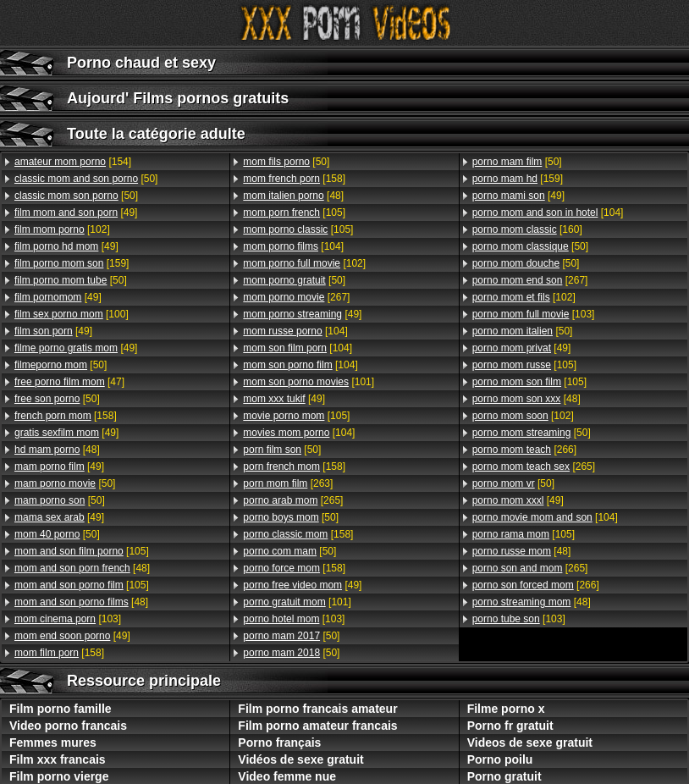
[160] (527, 229)
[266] (524, 450)
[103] (68, 619)
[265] (293, 500)
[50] (86, 179)
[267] (296, 297)
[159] (72, 263)
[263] (288, 483)
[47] (69, 382)
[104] (293, 246)
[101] (309, 382)
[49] (76, 213)
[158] (66, 416)
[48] (57, 450)
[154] (73, 162)
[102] (62, 229)
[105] (82, 551)
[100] (72, 314)
